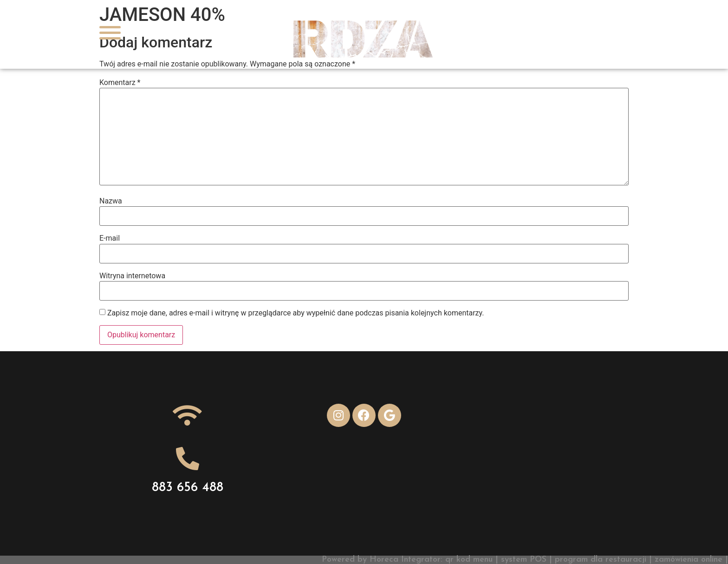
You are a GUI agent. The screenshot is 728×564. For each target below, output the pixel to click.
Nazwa (111, 201)
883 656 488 (188, 488)
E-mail (110, 238)
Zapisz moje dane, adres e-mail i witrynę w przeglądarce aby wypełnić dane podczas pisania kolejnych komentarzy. (296, 313)
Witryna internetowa (132, 276)
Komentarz (120, 83)
